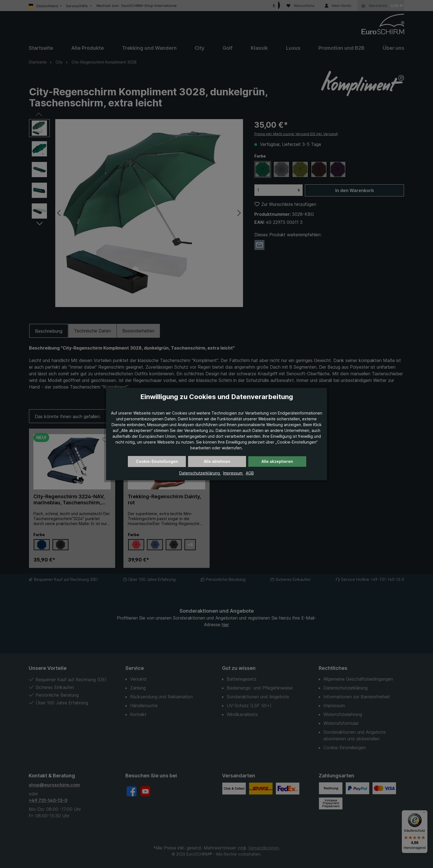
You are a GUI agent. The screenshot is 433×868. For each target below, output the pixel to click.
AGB (250, 473)
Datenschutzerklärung (200, 473)
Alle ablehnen (217, 461)
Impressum (233, 473)
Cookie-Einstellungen (157, 461)
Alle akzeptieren (277, 461)
